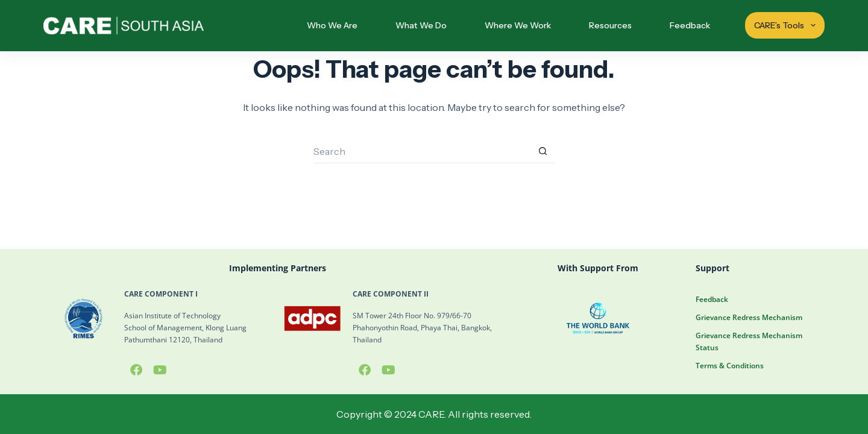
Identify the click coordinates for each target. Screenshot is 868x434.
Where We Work (518, 25)
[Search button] (542, 151)
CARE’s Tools (786, 25)
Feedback (690, 25)
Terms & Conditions (730, 366)
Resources (610, 25)
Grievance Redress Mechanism (749, 317)
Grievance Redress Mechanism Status (749, 341)
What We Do (421, 25)
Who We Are (332, 25)
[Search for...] (422, 151)
